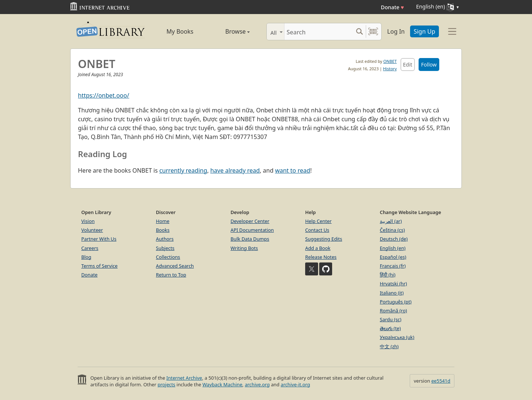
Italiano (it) (392, 293)
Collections (168, 257)
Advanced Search (175, 266)
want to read (292, 170)
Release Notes (321, 257)
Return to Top (171, 275)
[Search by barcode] (373, 32)
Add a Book (318, 248)
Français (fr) (393, 266)
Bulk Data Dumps (250, 239)
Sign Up (424, 31)
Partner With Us (99, 239)
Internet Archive (184, 378)
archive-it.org (296, 384)
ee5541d (441, 381)
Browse (229, 31)
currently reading (183, 170)
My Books (180, 31)
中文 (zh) (389, 346)
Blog (86, 257)
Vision (88, 221)
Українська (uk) (397, 337)
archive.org (257, 384)
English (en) (393, 248)
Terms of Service (99, 266)
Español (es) (393, 257)
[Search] (319, 32)
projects (166, 384)
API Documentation (252, 230)
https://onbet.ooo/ (104, 95)
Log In (396, 31)
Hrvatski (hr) (393, 284)
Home (163, 221)
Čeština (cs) (392, 230)
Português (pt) (396, 302)
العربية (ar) (391, 221)
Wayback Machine (222, 384)
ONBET (390, 61)
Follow (429, 65)
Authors (165, 239)
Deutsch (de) (394, 239)
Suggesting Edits (324, 239)
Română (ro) (393, 311)
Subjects (165, 248)
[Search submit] (359, 32)
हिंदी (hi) (388, 275)
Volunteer (92, 230)
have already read (235, 170)
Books (163, 230)
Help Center (318, 221)
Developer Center (250, 221)
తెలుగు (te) (390, 328)
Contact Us (317, 230)
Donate (393, 7)
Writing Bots (244, 248)
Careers (90, 248)
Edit (408, 65)
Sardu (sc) (391, 319)
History (390, 69)
